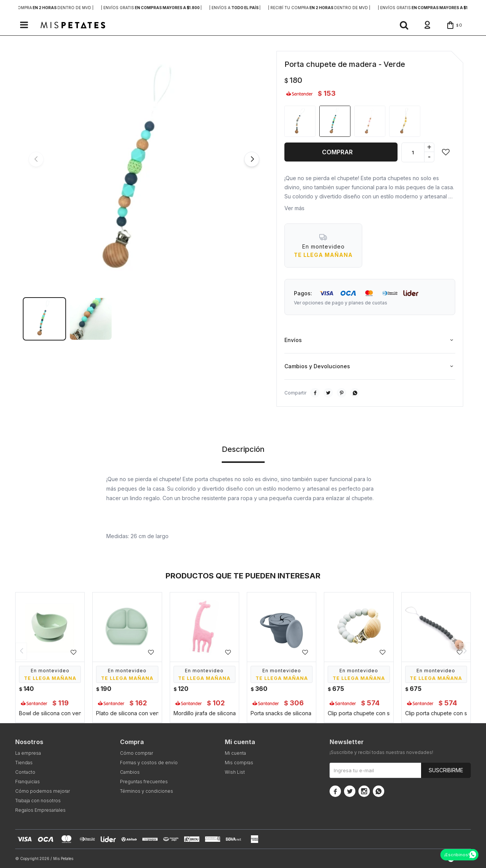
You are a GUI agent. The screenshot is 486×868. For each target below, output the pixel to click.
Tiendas (24, 763)
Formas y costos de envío (149, 763)
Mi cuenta (235, 753)
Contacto (25, 772)
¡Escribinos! (457, 855)
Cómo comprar (136, 753)
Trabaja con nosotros (38, 801)
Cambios (130, 772)
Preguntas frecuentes (144, 782)
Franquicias (28, 782)
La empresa (28, 753)
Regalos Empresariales (40, 810)
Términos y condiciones (147, 791)
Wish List (235, 772)
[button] (404, 25)
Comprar (337, 152)
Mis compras (239, 763)
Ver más (294, 208)
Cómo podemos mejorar (43, 791)
